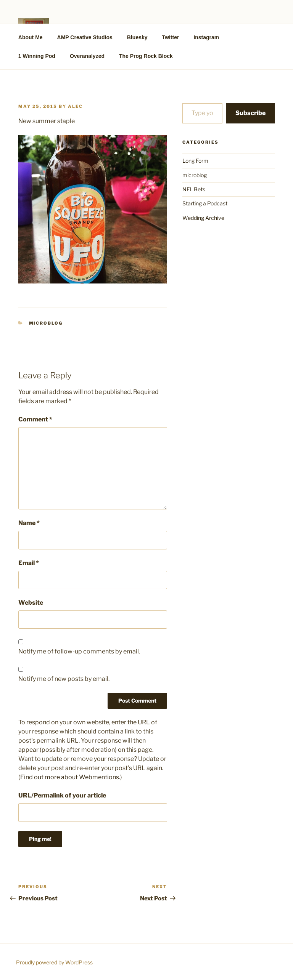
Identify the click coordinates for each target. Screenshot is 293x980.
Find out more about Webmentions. (70, 777)
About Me (31, 37)
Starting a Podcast (205, 203)
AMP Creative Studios (85, 37)
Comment (35, 419)
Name (29, 523)
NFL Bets (194, 189)
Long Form (195, 161)
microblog (46, 323)
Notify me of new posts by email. (64, 679)
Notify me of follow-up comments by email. (79, 651)
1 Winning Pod (37, 56)
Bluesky (137, 37)
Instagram (206, 37)
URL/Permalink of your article (62, 795)
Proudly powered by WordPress (54, 962)
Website (31, 603)
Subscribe (250, 113)
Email (29, 563)
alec (75, 106)
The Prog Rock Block (146, 56)
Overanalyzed (87, 56)
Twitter (171, 37)
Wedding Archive (203, 218)
